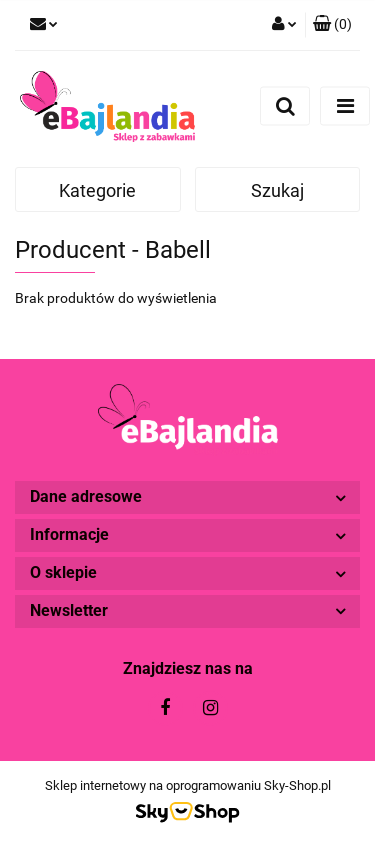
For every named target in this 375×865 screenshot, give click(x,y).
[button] (332, 25)
